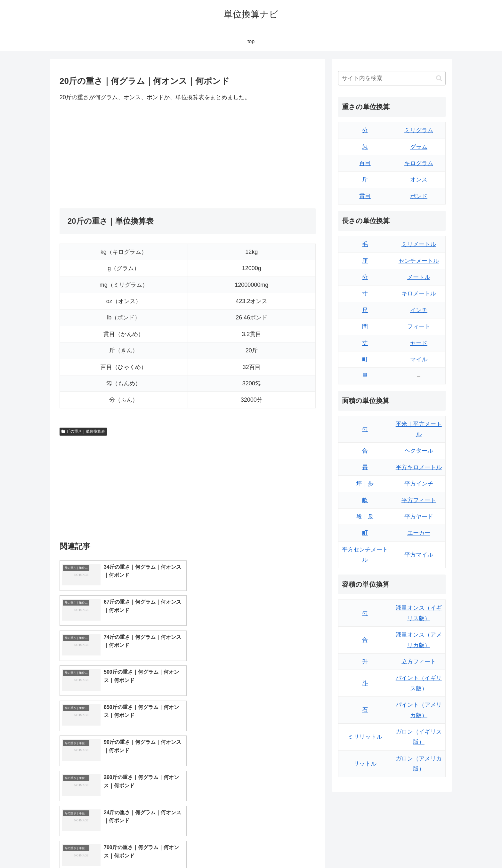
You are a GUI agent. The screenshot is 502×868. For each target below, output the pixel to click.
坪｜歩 (365, 484)
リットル (365, 764)
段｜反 (365, 517)
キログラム (419, 163)
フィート (419, 326)
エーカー (419, 533)
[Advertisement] (124, 155)
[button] (439, 78)
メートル (419, 277)
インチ (419, 310)
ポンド (419, 196)
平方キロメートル (419, 467)
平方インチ (419, 484)
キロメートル (419, 293)
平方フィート (419, 500)
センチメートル (419, 261)
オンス (419, 180)
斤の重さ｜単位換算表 (83, 431)
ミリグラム (419, 130)
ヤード (419, 343)
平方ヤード (419, 517)
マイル (419, 359)
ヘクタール (419, 451)
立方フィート (419, 662)
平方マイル (419, 555)
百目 (365, 163)
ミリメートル (419, 244)
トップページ (381, 848)
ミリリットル (365, 737)
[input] (392, 78)
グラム (419, 147)
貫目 (365, 196)
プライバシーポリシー (424, 848)
